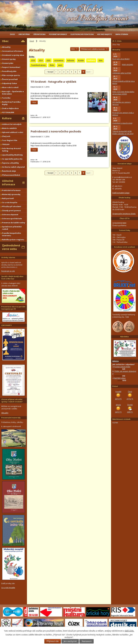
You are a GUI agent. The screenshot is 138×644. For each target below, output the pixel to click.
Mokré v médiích (9, 128)
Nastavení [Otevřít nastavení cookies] (87, 641)
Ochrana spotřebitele (12, 219)
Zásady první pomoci (11, 210)
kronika (81, 60)
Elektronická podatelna (82, 34)
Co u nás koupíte (10, 202)
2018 (33, 60)
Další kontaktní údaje (121, 193)
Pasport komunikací (11, 67)
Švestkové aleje (9, 171)
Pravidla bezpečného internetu (12, 234)
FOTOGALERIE (8, 112)
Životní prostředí (10, 79)
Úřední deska (39, 34)
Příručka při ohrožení (12, 206)
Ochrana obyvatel (10, 215)
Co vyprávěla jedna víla (12, 159)
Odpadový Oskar (10, 83)
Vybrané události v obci (13, 132)
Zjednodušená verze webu (11, 247)
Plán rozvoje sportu (11, 75)
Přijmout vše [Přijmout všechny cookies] (53, 641)
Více (34, 102)
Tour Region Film (10, 140)
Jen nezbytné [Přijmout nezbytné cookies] (70, 641)
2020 (48, 60)
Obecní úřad (24, 34)
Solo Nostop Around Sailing (11, 150)
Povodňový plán (9, 71)
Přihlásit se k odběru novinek (94, 49)
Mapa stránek (122, 34)
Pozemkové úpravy (38, 65)
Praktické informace (11, 190)
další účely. (129, 631)
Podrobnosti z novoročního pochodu (56, 131)
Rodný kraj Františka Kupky (11, 103)
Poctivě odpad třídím (122, 367)
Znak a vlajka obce (10, 108)
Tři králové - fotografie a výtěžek (53, 82)
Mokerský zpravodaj (11, 194)
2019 (41, 60)
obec (101, 60)
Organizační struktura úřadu (124, 214)
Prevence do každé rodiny (14, 223)
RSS (75, 49)
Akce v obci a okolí (10, 87)
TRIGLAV (6, 144)
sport (60, 65)
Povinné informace (58, 34)
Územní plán (8, 63)
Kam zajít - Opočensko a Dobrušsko (13, 93)
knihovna (71, 60)
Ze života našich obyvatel (13, 167)
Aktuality (6, 47)
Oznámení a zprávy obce (13, 55)
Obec (5, 41)
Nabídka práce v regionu (13, 240)
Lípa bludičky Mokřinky (12, 155)
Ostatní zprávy (9, 59)
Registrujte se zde (8, 271)
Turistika (6, 98)
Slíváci (52, 65)
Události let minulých (12, 124)
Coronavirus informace (12, 51)
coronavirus (59, 60)
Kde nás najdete (105, 34)
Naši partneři (8, 198)
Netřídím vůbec (120, 378)
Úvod (12, 34)
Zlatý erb (6, 136)
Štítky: (32, 57)
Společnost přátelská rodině (12, 228)
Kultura (7, 118)
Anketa (115, 361)
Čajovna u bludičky (10, 163)
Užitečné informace (9, 183)
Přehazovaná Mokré (11, 175)
